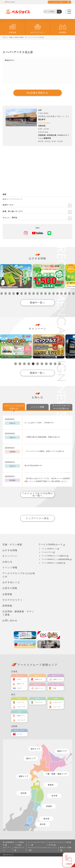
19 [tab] (73, 305)
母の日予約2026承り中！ (34, 477)
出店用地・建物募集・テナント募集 (18, 625)
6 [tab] (22, 305)
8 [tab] (30, 305)
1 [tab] (2, 305)
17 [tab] (65, 305)
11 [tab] (41, 305)
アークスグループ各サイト (57, 2)
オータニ (20, 746)
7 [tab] (26, 305)
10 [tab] (38, 305)
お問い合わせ (10, 632)
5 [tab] (18, 305)
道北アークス (39, 700)
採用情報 (63, 44)
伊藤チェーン (21, 727)
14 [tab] (53, 305)
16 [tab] (61, 305)
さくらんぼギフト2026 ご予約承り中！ (40, 434)
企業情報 (13, 44)
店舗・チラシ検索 (12, 30)
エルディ (20, 700)
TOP (4, 49)
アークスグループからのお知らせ (19, 586)
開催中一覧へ (37, 314)
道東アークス (58, 691)
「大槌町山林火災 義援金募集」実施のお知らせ (42, 449)
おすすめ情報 (37, 30)
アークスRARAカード (52, 556)
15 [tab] (57, 305)
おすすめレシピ (11, 594)
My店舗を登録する (37, 104)
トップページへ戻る (37, 530)
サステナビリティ (38, 44)
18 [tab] (69, 305)
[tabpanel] (16, 288)
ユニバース (21, 714)
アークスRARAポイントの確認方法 (55, 567)
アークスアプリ (48, 564)
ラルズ (19, 691)
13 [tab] (49, 305)
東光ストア (21, 695)
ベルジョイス (21, 718)
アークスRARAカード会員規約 (53, 575)
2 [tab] (6, 305)
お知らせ (7, 573)
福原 (55, 700)
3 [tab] (10, 305)
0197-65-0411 (44, 134)
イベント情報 (10, 579)
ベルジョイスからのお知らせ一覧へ (37, 506)
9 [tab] (34, 305)
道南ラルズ (39, 691)
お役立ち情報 (10, 600)
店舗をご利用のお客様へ (17, 49)
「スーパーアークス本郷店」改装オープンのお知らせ (44, 463)
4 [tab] (14, 305)
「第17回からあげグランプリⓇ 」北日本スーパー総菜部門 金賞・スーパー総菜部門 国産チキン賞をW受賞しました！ (47, 491)
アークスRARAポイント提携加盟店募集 (57, 571)
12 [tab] (45, 305)
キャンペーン (62, 30)
